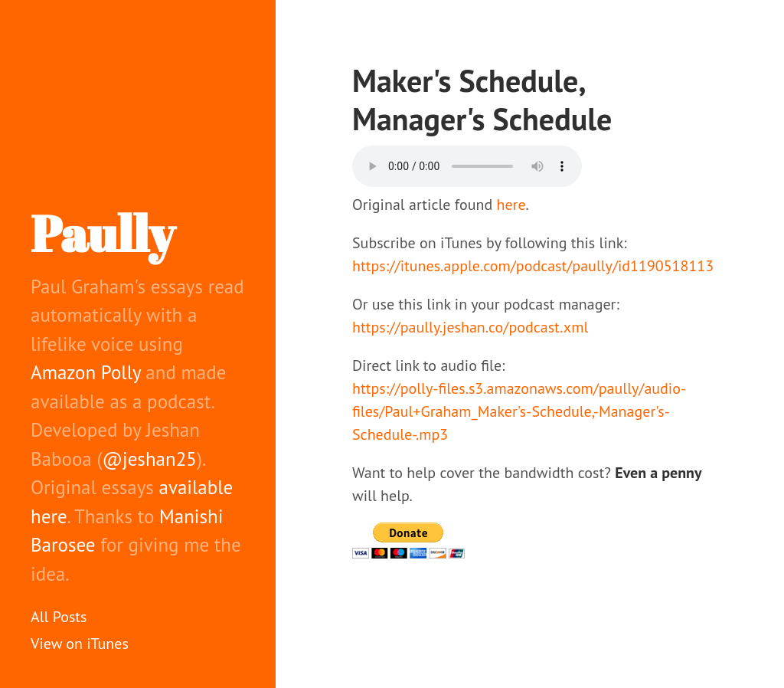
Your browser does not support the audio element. (467, 166)
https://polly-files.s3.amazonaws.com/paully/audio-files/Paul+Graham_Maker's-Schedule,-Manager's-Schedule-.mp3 (519, 411)
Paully (103, 233)
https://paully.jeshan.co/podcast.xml (470, 327)
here (511, 205)
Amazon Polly (86, 372)
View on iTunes (80, 644)
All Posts (59, 617)
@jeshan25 (149, 459)
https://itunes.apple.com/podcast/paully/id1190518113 (533, 266)
